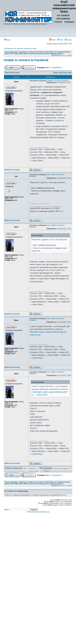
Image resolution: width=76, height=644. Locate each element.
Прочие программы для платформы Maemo (46, 54)
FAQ (60, 40)
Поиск (68, 40)
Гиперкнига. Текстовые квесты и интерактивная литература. (26, 24)
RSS (52, 40)
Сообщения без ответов (13, 48)
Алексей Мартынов (43, 512)
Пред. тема (58, 73)
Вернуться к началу (12, 170)
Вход (7, 40)
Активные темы (30, 48)
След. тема (67, 73)
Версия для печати (12, 73)
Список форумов (11, 52)
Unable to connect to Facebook (26, 60)
